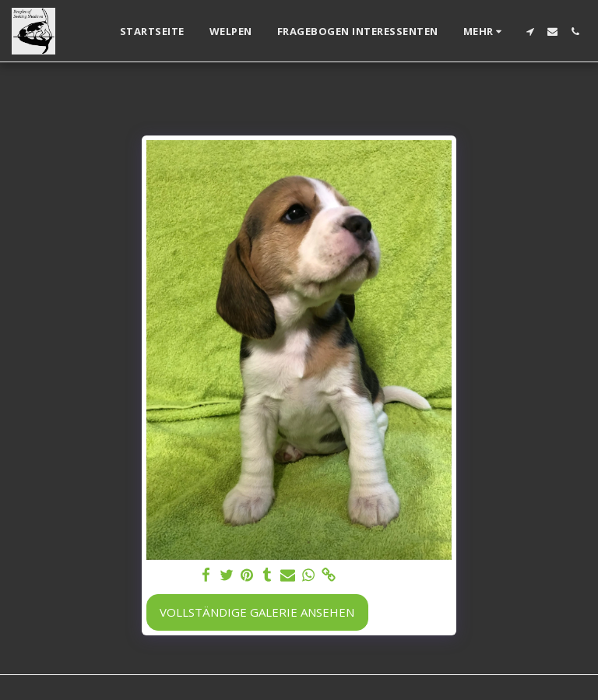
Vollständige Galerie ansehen (257, 612)
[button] (530, 32)
